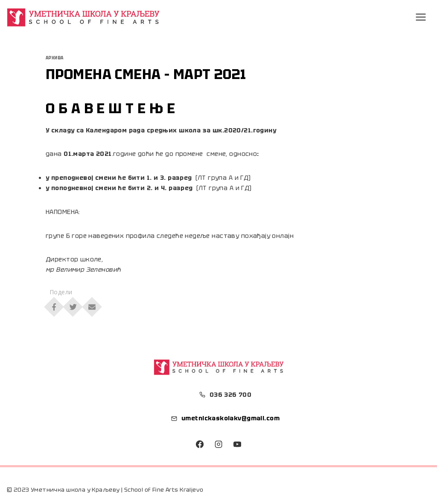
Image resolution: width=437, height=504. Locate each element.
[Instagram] (218, 444)
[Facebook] (200, 444)
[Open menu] (421, 17)
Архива (55, 58)
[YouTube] (237, 444)
